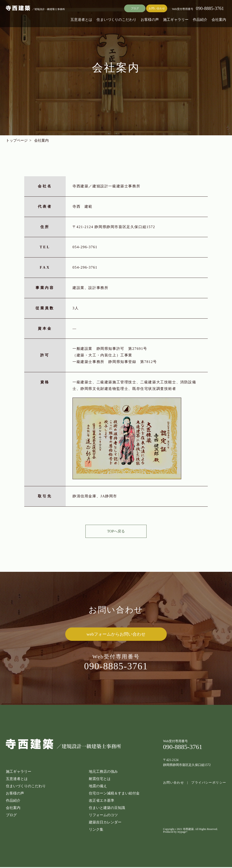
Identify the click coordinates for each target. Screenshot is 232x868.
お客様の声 (150, 20)
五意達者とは (81, 20)
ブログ (135, 8)
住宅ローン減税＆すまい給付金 (114, 794)
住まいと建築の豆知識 (107, 809)
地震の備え (98, 787)
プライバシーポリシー (209, 784)
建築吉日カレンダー (105, 823)
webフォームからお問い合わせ (116, 634)
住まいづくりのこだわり (116, 20)
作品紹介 (200, 20)
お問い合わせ (157, 8)
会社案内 (219, 20)
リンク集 (96, 830)
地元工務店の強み (103, 772)
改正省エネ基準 (101, 801)
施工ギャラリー (176, 20)
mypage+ (182, 833)
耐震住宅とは (100, 780)
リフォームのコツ (103, 816)
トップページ (17, 141)
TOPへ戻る (116, 531)
